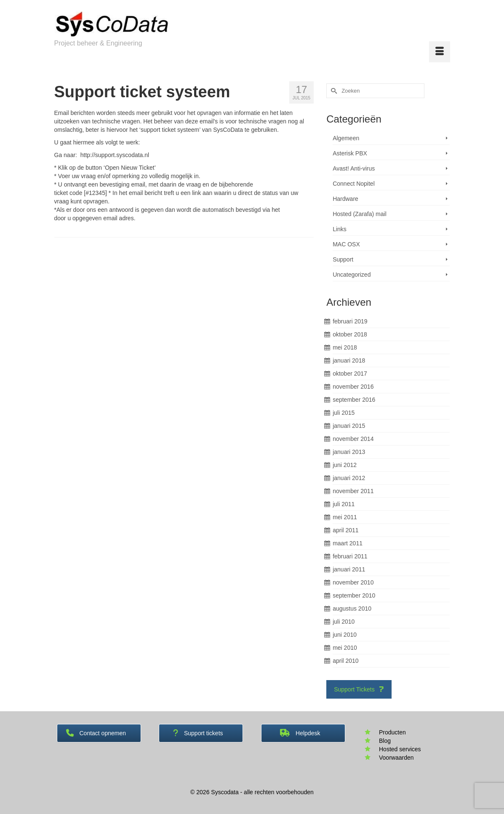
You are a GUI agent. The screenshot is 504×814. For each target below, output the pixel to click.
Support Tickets (359, 689)
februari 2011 (350, 556)
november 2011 (353, 491)
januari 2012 (349, 478)
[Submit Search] (333, 91)
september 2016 (354, 400)
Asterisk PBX (350, 153)
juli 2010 (344, 622)
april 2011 (346, 530)
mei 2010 (345, 648)
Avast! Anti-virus (354, 168)
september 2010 (354, 595)
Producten (392, 732)
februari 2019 (350, 321)
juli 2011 (344, 504)
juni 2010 (345, 635)
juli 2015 (344, 413)
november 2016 (353, 387)
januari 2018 (349, 360)
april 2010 (346, 661)
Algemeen (346, 138)
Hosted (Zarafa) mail (360, 214)
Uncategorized (352, 275)
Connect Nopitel (354, 184)
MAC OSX (346, 244)
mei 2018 (345, 347)
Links (340, 229)
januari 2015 (349, 426)
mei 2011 (345, 517)
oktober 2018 (350, 334)
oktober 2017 (350, 374)
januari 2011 (349, 569)
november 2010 (353, 582)
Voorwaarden (396, 758)
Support (343, 259)
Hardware (345, 199)
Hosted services (400, 749)
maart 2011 (348, 543)
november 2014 (353, 439)
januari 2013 (349, 452)
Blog (385, 741)
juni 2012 (345, 465)
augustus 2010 (352, 608)
